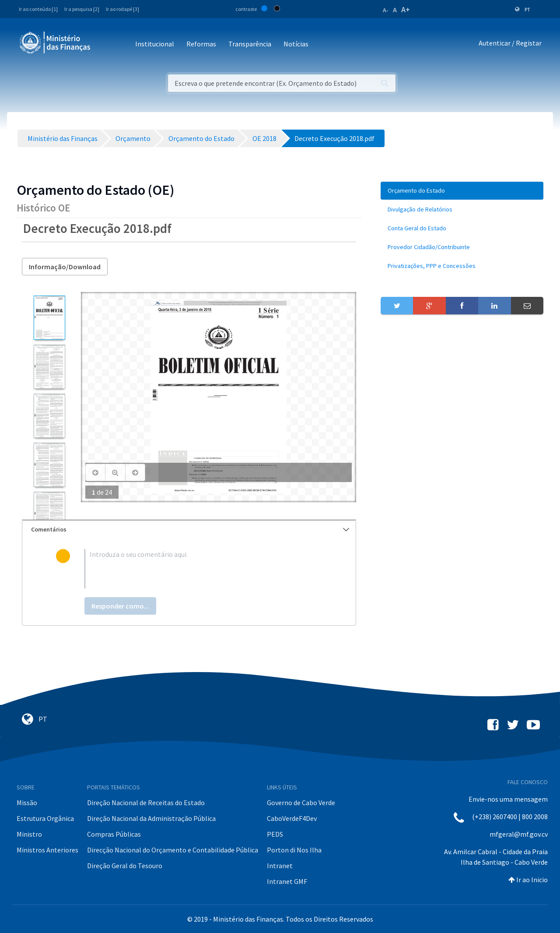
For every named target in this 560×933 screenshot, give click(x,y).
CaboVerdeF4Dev (292, 818)
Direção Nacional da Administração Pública (151, 818)
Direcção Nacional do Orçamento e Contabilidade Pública (173, 850)
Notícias (296, 44)
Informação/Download (65, 267)
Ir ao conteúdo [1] (38, 9)
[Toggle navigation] (104, 44)
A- (386, 10)
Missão (27, 803)
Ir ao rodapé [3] (122, 9)
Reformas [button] (201, 44)
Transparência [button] (250, 44)
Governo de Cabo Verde (301, 803)
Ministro (29, 834)
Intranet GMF (287, 881)
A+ (406, 9)
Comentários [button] (190, 529)
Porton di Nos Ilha (294, 850)
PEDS (275, 834)
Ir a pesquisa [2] (82, 9)
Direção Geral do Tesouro (125, 866)
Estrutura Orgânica (45, 818)
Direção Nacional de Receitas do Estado (146, 803)
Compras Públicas (114, 834)
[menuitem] (462, 191)
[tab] (189, 530)
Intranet (280, 866)
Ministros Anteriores (47, 850)
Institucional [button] (155, 44)
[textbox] (203, 569)
